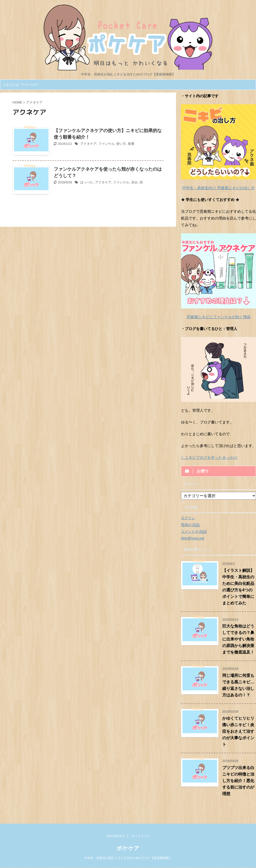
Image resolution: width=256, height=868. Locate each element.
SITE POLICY (116, 836)
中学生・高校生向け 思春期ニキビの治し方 (218, 188)
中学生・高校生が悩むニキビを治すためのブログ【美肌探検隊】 (128, 858)
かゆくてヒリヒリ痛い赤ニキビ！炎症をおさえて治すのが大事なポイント (238, 731)
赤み (134, 182)
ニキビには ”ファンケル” (20, 85)
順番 (131, 144)
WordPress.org (193, 538)
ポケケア (128, 848)
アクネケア (88, 144)
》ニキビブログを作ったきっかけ (209, 457)
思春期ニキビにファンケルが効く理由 (219, 317)
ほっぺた (87, 182)
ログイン (188, 518)
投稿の (190, 525)
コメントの (194, 532)
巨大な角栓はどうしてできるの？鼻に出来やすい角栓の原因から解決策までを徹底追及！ (238, 639)
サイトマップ (140, 836)
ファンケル (106, 144)
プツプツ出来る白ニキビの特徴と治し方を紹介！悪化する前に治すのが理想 (238, 781)
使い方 (121, 144)
